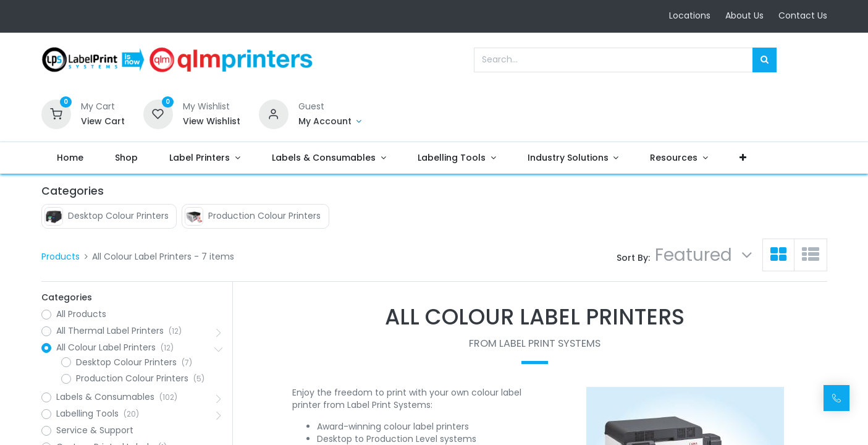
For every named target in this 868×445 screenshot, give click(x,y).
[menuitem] (70, 158)
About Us (744, 15)
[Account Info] (330, 122)
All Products (81, 314)
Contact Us (803, 15)
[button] (743, 158)
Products (61, 256)
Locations (690, 15)
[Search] (765, 60)
